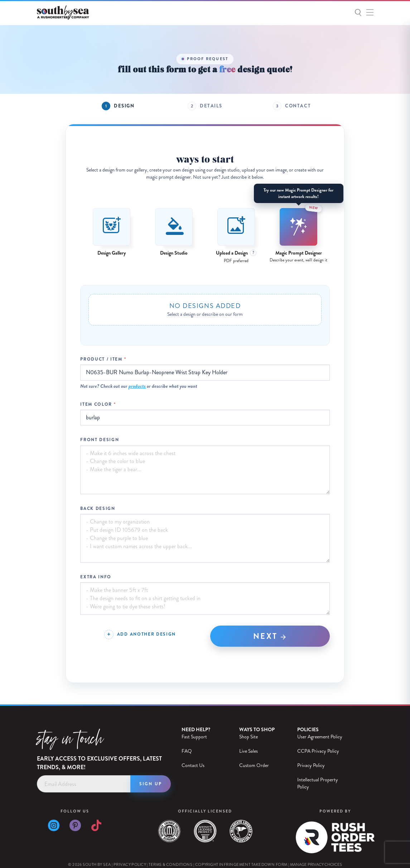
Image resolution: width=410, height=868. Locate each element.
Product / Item (101, 359)
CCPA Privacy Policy (318, 751)
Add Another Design (146, 634)
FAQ (187, 751)
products (137, 386)
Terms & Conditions (170, 865)
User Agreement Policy (320, 737)
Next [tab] (270, 636)
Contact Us (193, 765)
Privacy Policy (311, 765)
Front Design (100, 440)
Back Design (98, 509)
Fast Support (194, 737)
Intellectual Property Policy (318, 783)
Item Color (96, 404)
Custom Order (254, 765)
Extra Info (96, 577)
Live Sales (249, 751)
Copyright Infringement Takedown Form (241, 865)
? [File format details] (253, 253)
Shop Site (249, 737)
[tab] (118, 106)
